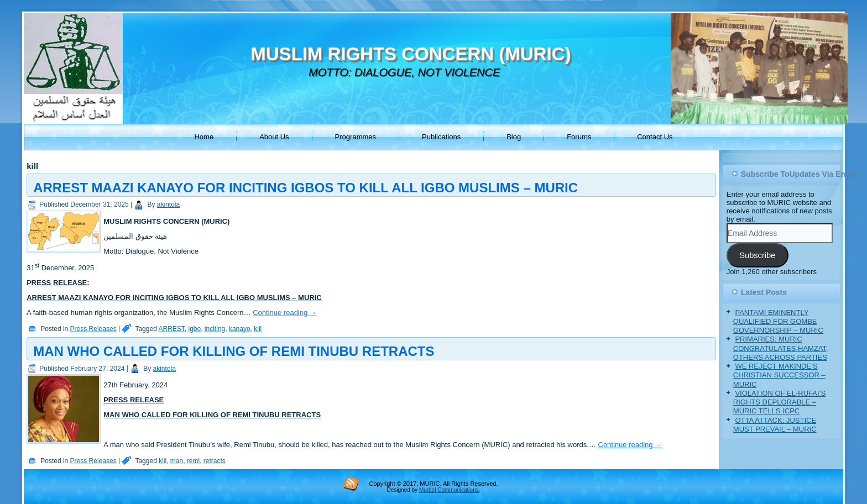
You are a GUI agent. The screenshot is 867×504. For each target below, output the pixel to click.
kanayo (240, 329)
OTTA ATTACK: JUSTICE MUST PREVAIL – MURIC (775, 425)
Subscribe (757, 255)
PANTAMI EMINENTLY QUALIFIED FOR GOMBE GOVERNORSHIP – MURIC (778, 322)
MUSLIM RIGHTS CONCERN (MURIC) (411, 54)
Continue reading (285, 313)
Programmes (356, 137)
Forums (579, 137)
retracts (215, 461)
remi (193, 461)
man (177, 461)
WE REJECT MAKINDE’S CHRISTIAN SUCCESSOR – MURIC (779, 375)
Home (204, 137)
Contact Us (655, 137)
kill (258, 329)
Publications (441, 137)
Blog (514, 137)
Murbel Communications (449, 490)
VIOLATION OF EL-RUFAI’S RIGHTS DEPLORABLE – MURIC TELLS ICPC (779, 402)
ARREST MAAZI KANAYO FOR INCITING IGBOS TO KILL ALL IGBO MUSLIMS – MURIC (305, 188)
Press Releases (93, 329)
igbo (195, 329)
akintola (168, 204)
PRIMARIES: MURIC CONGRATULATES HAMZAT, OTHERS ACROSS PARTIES (781, 348)
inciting (215, 329)
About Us (274, 137)
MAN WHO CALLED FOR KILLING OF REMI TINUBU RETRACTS (234, 351)
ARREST (171, 329)
